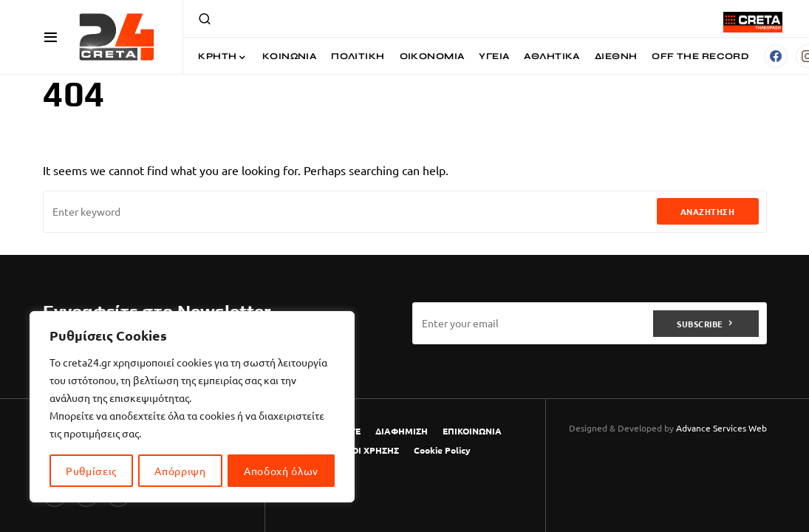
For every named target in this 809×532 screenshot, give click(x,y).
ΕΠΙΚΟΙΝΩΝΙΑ (472, 431)
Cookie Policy (442, 450)
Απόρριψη (180, 471)
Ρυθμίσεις (91, 471)
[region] (192, 407)
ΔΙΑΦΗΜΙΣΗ (402, 431)
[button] (51, 37)
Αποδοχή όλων (281, 471)
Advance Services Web (721, 428)
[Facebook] (776, 56)
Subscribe (700, 323)
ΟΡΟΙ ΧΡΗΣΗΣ (369, 450)
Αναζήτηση (708, 211)
